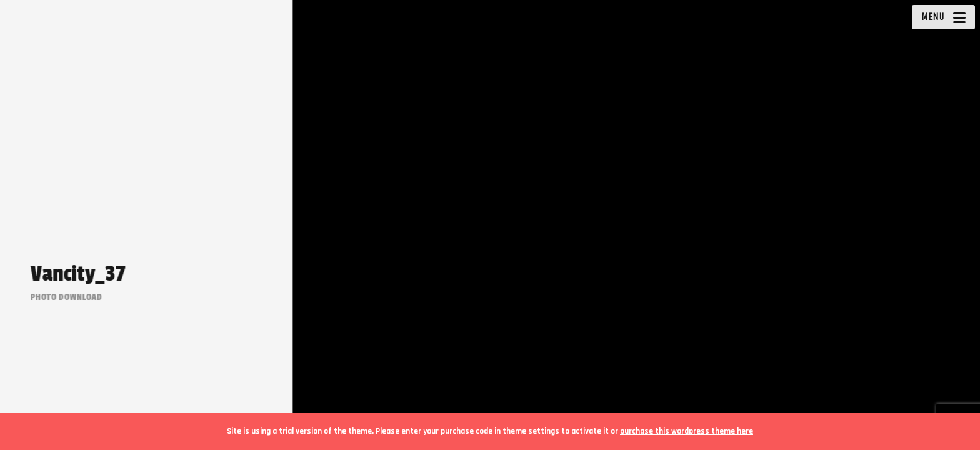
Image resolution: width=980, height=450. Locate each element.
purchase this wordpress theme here (687, 431)
